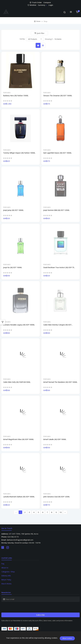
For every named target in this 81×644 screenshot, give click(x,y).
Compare (47, 2)
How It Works (6, 584)
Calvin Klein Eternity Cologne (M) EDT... (58, 325)
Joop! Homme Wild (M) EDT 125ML (56, 210)
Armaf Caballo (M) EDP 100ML (55, 439)
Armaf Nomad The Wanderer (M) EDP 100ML (60, 382)
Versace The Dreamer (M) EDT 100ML (58, 96)
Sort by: (22, 39)
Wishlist (32, 5)
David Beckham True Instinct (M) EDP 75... (59, 268)
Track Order (36, 2)
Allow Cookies (67, 638)
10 (61, 512)
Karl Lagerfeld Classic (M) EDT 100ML (57, 153)
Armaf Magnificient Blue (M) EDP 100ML (19, 439)
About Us (5, 568)
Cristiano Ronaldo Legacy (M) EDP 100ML (19, 325)
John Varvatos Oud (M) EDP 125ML (57, 497)
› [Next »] (65, 512)
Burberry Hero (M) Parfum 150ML (16, 96)
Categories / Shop (8, 572)
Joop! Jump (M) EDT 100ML (13, 210)
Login (51, 5)
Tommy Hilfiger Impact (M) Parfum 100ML (19, 153)
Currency (42, 5)
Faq (3, 564)
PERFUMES (7, 93)
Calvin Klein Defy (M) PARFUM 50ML (17, 382)
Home (38, 21)
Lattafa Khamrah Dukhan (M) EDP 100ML (19, 497)
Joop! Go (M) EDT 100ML (13, 268)
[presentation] (19, 607)
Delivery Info (6, 576)
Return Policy (6, 580)
